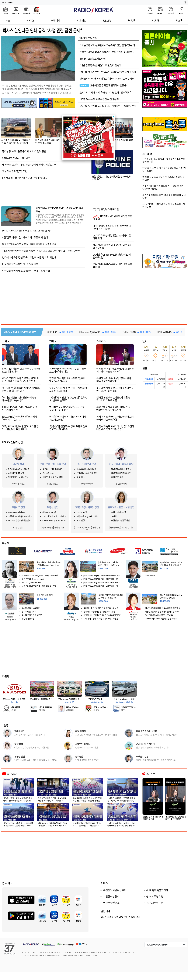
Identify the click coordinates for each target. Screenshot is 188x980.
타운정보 (81, 21)
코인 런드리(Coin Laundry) (33, 579)
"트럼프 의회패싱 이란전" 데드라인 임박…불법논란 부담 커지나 (20, 428)
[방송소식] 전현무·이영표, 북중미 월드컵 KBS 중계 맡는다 (68, 428)
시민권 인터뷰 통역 (16, 473)
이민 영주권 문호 (111, 903)
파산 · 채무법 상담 (87, 464)
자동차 (155, 21)
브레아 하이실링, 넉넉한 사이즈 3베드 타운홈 (101, 619)
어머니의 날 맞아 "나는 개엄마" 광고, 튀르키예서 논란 (20, 408)
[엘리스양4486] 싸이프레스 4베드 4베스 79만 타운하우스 (102, 576)
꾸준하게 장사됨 (28, 619)
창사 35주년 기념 (155, 903)
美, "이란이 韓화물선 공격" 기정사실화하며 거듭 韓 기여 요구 (21, 389)
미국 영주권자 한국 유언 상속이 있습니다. (122, 473)
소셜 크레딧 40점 (118, 513)
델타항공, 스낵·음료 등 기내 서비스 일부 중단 (24, 151)
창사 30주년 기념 (155, 897)
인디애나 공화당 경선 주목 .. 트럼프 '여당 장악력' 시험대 (29, 258)
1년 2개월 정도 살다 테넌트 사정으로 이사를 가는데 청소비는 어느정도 (54, 517)
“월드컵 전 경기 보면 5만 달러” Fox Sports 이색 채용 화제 (108, 72)
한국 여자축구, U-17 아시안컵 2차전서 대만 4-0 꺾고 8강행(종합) (115, 428)
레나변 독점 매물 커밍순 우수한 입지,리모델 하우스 (163, 608)
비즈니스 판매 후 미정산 (53, 469)
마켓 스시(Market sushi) (32, 583)
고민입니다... (116, 517)
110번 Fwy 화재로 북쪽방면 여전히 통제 (99, 99)
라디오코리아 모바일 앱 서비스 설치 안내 (120, 917)
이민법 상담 (18, 464)
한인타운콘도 (150, 576)
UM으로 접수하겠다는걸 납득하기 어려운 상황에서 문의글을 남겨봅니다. (20, 521)
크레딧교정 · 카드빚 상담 (87, 507)
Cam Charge (48, 473)
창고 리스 (81, 477)
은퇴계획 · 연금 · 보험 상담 (121, 507)
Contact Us (130, 952)
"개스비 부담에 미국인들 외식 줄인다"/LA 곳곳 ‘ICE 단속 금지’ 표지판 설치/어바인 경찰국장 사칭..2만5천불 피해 (42, 251)
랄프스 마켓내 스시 (29, 612)
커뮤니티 (55, 21)
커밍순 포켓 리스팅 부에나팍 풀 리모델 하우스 (162, 612)
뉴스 (8, 21)
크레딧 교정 (82, 513)
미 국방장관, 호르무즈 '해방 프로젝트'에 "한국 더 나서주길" (112, 227)
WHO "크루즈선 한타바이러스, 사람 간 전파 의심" (26, 231)
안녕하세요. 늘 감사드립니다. (19, 477)
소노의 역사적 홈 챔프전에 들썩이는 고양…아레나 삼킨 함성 (115, 389)
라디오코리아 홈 (7, 3)
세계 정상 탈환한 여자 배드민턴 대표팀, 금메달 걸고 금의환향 (115, 418)
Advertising (117, 952)
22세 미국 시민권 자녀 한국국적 (20, 469)
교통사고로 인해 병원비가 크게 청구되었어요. (20, 517)
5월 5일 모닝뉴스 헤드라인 (106, 209)
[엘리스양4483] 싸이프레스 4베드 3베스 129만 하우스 (102, 586)
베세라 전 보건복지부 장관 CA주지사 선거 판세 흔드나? (29, 165)
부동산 (131, 21)
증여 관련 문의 (117, 477)
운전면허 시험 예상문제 (115, 890)
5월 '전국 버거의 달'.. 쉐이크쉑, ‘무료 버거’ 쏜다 (25, 237)
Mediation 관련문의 (17, 513)
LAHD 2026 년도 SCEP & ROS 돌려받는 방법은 (54, 521)
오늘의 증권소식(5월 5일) (15, 171)
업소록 (179, 21)
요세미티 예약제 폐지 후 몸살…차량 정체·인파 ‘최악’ (105, 93)
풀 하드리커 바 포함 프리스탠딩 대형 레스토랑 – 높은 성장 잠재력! (40, 586)
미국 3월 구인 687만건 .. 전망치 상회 (20, 264)
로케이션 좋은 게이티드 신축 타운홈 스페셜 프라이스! (102, 608)
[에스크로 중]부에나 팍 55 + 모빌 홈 (159, 615)
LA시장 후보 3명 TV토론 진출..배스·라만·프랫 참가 (112, 256)
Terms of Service (39, 952)
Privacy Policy (54, 952)
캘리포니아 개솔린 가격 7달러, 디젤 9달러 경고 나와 (112, 246)
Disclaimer (67, 952)
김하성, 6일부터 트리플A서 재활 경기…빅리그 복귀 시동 (113, 399)
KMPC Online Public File (100, 952)
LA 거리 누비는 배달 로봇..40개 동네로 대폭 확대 (112, 237)
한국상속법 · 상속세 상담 (121, 464)
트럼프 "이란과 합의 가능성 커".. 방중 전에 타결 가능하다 (107, 52)
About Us (25, 952)
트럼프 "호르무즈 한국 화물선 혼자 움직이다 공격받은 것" (30, 244)
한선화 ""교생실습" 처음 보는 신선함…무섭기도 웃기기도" (68, 408)
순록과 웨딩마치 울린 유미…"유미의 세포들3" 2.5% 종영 (68, 389)
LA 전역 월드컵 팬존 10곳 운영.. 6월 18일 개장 (25, 178)
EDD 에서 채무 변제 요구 (87, 473)
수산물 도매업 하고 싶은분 (32, 615)
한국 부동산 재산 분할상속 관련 (122, 469)
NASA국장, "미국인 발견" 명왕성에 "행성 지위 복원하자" (19, 418)
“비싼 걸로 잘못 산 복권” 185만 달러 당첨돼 (101, 65)
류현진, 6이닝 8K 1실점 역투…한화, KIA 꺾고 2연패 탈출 (114, 380)
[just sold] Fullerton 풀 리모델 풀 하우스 (161, 619)
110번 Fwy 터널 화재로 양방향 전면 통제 (112, 218)
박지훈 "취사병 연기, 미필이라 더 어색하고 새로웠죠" (68, 418)
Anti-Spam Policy (81, 952)
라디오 (30, 21)
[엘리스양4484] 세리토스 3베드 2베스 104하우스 (102, 583)
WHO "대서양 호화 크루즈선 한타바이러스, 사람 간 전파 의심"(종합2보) (21, 380)
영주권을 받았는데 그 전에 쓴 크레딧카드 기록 (88, 517)
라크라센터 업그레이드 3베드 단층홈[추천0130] (102, 615)
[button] (114, 117)
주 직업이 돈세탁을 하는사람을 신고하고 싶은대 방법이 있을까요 (89, 469)
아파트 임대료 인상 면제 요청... (54, 477)
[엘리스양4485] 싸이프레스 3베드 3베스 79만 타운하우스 (102, 579)
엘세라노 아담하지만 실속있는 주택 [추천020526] (99, 612)
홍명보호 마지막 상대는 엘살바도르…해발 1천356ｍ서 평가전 (115, 408)
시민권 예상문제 (111, 897)
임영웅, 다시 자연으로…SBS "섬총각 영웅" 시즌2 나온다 (67, 380)
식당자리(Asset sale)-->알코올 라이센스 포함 (40, 576)
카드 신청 (81, 521)
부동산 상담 (53, 507)
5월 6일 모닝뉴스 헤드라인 (93, 59)
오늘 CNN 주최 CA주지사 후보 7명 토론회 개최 (112, 266)
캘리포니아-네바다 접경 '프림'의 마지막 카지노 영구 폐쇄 (107, 79)
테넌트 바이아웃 (49, 513)
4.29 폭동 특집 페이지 (157, 890)
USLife (107, 21)
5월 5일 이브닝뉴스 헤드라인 (16, 158)
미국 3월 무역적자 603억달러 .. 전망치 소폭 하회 (26, 271)
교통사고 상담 (18, 507)
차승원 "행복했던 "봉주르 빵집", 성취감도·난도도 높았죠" (68, 399)
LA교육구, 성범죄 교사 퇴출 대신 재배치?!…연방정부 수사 (108, 106)
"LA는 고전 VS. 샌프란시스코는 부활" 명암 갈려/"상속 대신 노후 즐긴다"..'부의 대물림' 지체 (108, 45)
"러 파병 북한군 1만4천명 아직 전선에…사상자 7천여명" (19, 399)
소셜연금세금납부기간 (120, 521)
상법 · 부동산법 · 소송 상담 (53, 464)
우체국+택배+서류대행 (31, 608)
